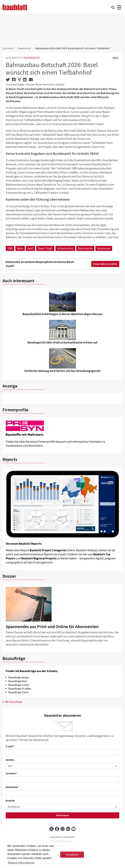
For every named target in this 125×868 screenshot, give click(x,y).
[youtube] (73, 829)
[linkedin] (68, 829)
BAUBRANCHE (32, 58)
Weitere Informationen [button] (21, 863)
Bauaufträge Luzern (19, 685)
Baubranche (24, 48)
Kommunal (104, 248)
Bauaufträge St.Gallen (20, 689)
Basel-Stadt (45, 248)
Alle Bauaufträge (12, 702)
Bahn (20, 248)
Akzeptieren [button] (72, 855)
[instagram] (62, 829)
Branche (10, 801)
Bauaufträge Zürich (18, 692)
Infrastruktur (65, 248)
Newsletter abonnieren (63, 837)
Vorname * (12, 773)
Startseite (8, 48)
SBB (10, 248)
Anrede (10, 760)
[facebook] (57, 829)
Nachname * (12, 787)
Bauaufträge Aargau (19, 677)
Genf (30, 248)
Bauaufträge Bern (18, 681)
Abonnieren (62, 815)
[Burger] (119, 7)
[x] (52, 829)
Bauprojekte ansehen (105, 264)
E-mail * (10, 746)
